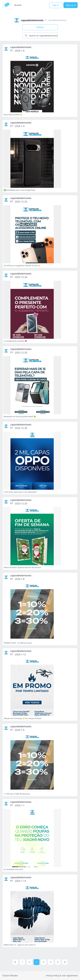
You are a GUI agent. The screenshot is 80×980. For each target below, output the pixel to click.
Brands (18, 5)
